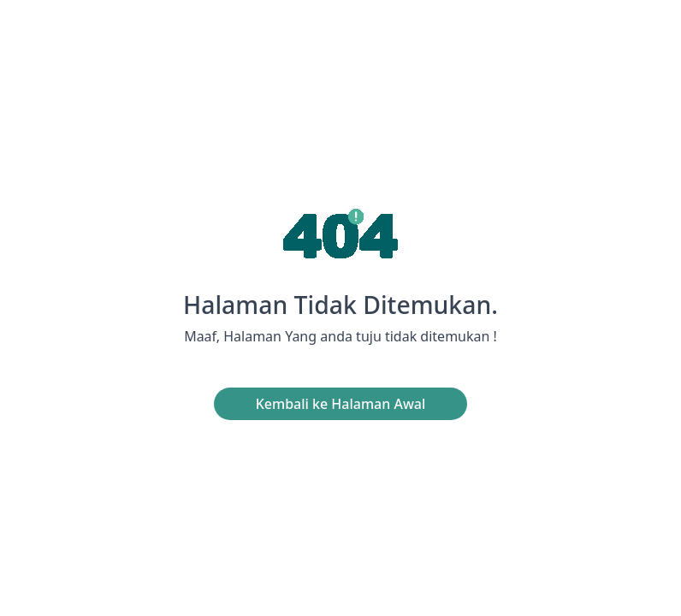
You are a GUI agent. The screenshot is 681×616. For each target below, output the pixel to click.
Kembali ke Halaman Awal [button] (341, 404)
